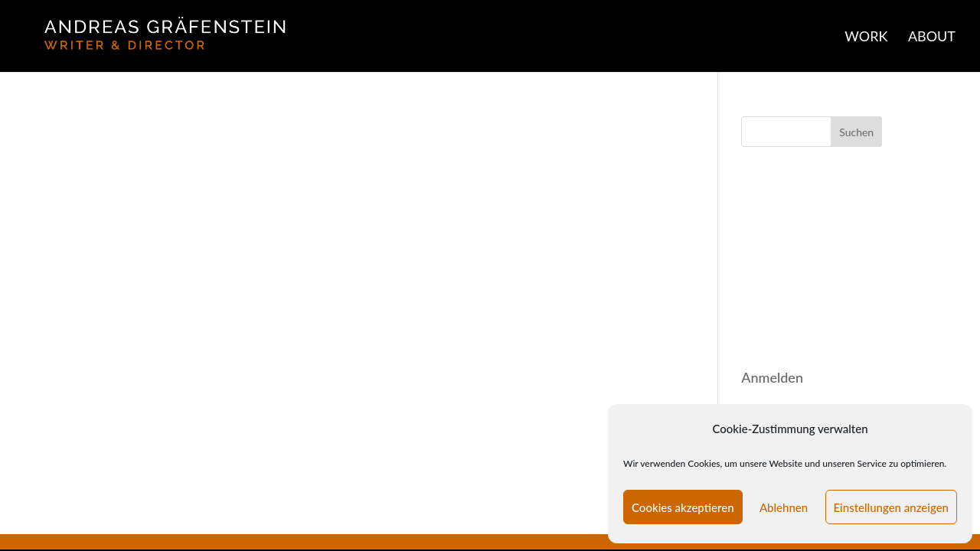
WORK (866, 37)
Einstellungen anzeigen (892, 507)
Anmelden (772, 377)
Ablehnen (784, 507)
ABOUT (932, 37)
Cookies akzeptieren (683, 507)
